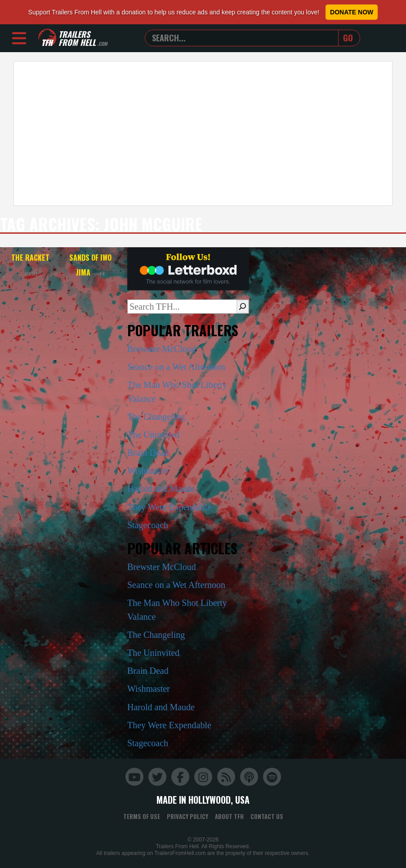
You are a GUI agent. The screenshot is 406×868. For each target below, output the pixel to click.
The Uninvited (153, 435)
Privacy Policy (187, 816)
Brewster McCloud (162, 349)
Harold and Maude (161, 489)
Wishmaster (149, 471)
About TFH (229, 816)
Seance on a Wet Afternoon (176, 367)
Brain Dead (148, 453)
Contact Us (267, 816)
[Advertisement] (203, 134)
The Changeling (156, 417)
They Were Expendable (169, 507)
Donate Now (352, 12)
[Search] (243, 307)
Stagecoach (148, 525)
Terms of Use (142, 816)
